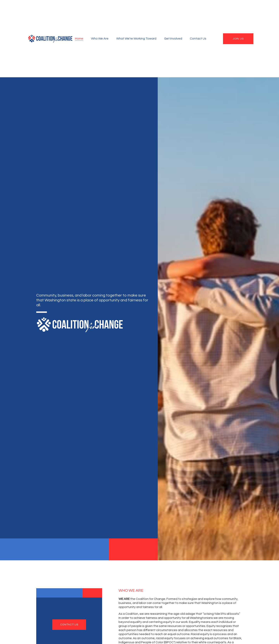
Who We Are (100, 39)
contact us (69, 625)
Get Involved (173, 39)
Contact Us (198, 39)
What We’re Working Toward (136, 39)
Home (79, 39)
